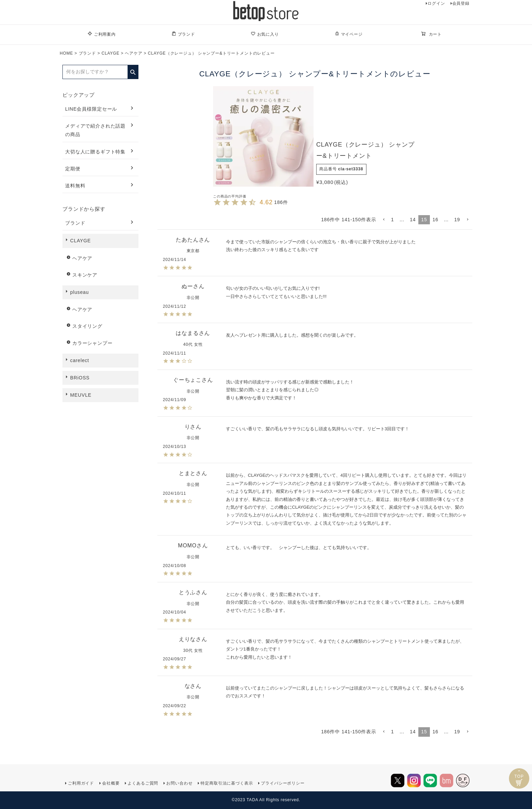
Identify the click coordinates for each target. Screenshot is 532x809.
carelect (80, 360)
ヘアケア (134, 53)
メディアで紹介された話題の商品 (95, 130)
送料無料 (75, 186)
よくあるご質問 (143, 783)
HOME (66, 53)
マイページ (349, 34)
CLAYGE (110, 53)
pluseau (80, 292)
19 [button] (457, 220)
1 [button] (393, 220)
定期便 (73, 169)
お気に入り (265, 34)
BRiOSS (80, 378)
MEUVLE (81, 395)
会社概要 (111, 783)
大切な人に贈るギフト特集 (95, 152)
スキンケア (85, 275)
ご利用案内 (102, 34)
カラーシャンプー (92, 343)
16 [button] (435, 220)
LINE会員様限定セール (91, 109)
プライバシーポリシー (283, 783)
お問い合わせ (179, 783)
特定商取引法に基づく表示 (227, 783)
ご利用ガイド (81, 783)
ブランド (183, 34)
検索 (133, 70)
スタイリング (87, 326)
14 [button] (413, 220)
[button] (384, 220)
